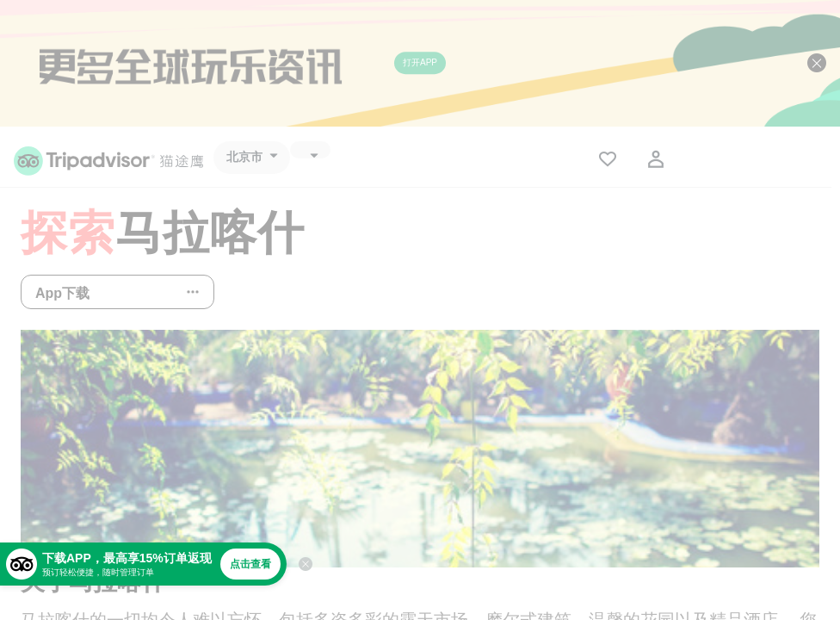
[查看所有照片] (420, 449)
